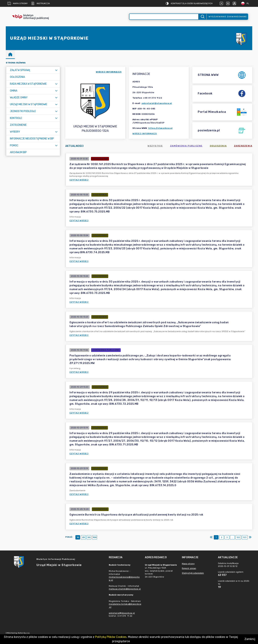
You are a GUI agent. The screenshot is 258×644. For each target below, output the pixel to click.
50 (89, 537)
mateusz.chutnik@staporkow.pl (125, 589)
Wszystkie (155, 146)
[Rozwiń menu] (56, 70)
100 (95, 537)
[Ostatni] (250, 537)
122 (238, 537)
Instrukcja (41, 3)
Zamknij (250, 639)
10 (78, 537)
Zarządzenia (243, 146)
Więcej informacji (145, 134)
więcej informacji (109, 72)
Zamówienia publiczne (186, 146)
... (232, 537)
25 (83, 537)
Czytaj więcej (79, 180)
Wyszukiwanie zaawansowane (228, 17)
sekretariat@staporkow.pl (157, 103)
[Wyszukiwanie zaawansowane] (164, 17)
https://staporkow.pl (160, 128)
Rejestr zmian (189, 568)
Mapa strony (18, 3)
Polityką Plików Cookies (111, 637)
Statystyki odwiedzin (193, 573)
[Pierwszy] (211, 537)
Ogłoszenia (218, 146)
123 (245, 537)
